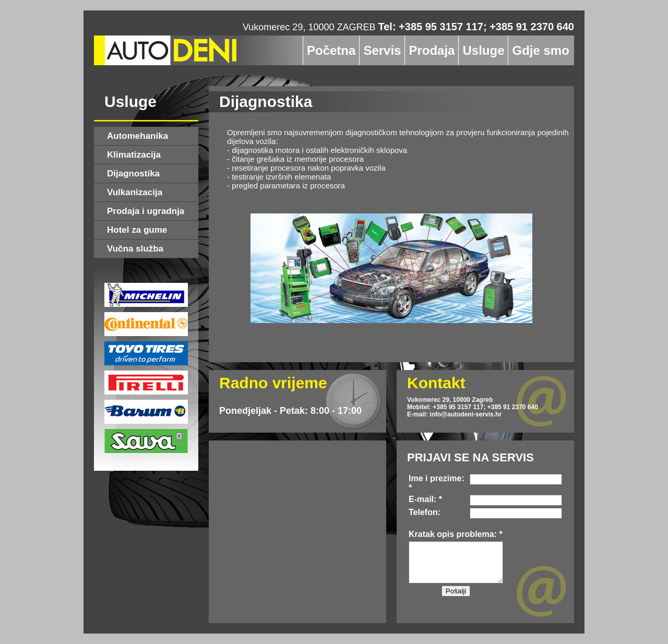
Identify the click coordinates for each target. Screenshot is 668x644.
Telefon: (425, 512)
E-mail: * (425, 499)
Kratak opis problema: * (456, 534)
